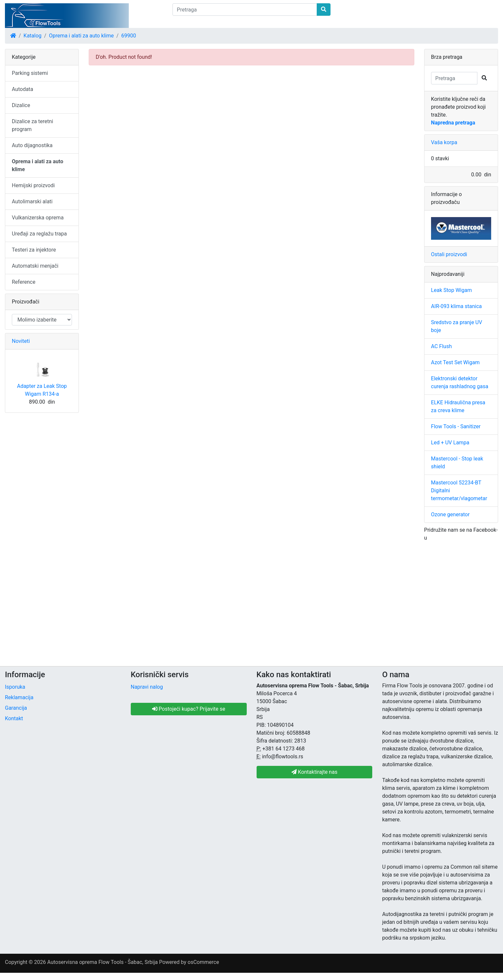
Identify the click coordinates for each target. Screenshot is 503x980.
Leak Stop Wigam (451, 290)
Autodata (23, 89)
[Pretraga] (245, 10)
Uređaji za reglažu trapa (39, 234)
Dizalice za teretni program (33, 125)
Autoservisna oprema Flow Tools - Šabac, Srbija (103, 962)
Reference (24, 282)
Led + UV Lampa (450, 443)
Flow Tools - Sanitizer (456, 426)
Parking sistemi (30, 73)
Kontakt (14, 718)
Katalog (33, 36)
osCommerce (203, 962)
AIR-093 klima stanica (457, 306)
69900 (129, 36)
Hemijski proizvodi (33, 185)
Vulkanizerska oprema (38, 218)
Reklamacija (19, 697)
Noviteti (21, 341)
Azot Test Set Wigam (455, 362)
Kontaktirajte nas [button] (314, 772)
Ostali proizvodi (449, 254)
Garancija (16, 708)
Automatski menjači (35, 266)
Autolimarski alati (32, 201)
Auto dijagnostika (32, 145)
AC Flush (441, 346)
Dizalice (21, 105)
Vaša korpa (444, 142)
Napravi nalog (147, 687)
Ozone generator (450, 514)
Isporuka (15, 687)
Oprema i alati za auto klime (81, 36)
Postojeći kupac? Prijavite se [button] (189, 709)
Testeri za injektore (34, 250)
